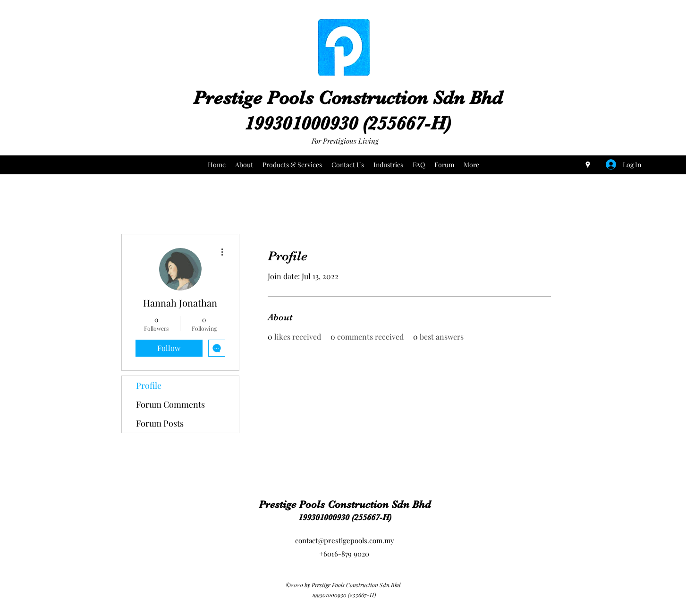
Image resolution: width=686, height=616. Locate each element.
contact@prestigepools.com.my (345, 540)
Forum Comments (170, 404)
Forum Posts (160, 423)
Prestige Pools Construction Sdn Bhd (348, 98)
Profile (149, 385)
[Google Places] (588, 165)
